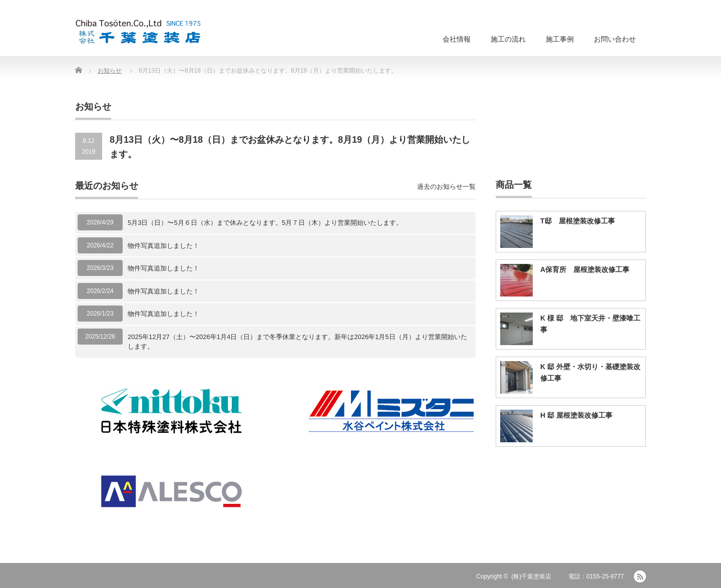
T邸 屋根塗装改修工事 (578, 221)
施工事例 (560, 39)
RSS (640, 576)
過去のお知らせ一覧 (446, 187)
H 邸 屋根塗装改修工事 (576, 415)
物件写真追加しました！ (163, 246)
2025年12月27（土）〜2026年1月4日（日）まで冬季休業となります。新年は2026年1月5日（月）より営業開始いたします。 (297, 342)
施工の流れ (508, 39)
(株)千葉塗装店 (531, 576)
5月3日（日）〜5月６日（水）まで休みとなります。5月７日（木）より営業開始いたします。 (265, 223)
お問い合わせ (615, 39)
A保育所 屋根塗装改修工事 (585, 269)
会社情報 (457, 39)
